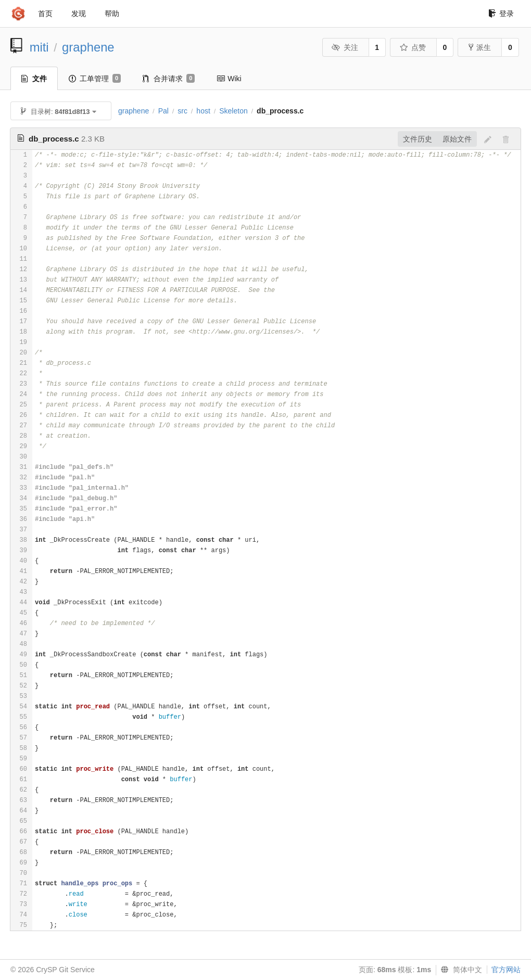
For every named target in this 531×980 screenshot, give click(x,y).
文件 (34, 79)
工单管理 (95, 79)
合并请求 (169, 79)
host (203, 111)
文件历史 (418, 139)
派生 (480, 47)
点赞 (413, 47)
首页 (45, 14)
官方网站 (506, 970)
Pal (163, 111)
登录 (501, 14)
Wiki (229, 79)
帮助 (112, 14)
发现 (79, 14)
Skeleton (233, 111)
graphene (88, 47)
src (182, 111)
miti (39, 47)
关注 (345, 47)
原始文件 (457, 139)
